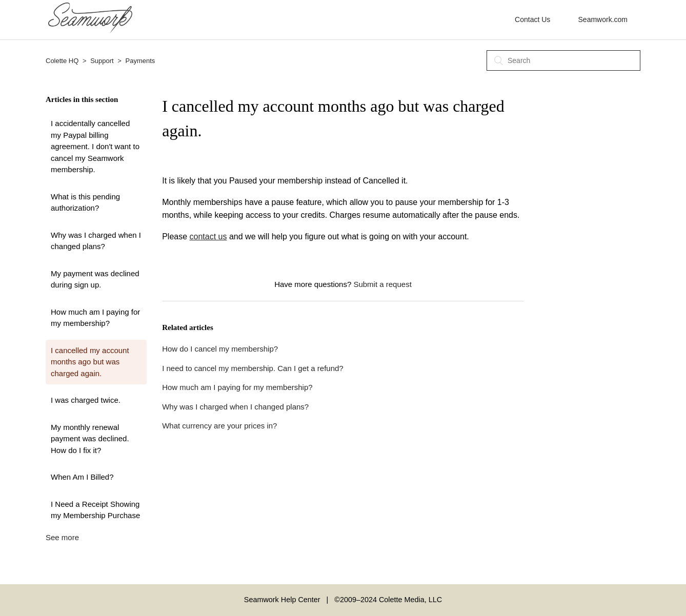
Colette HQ (62, 61)
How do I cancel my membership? (220, 349)
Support (102, 61)
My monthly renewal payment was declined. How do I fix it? (90, 439)
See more (62, 537)
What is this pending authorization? (85, 202)
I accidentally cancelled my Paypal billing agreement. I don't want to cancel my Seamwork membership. (95, 146)
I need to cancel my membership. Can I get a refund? (253, 368)
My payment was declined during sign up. (95, 279)
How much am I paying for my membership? (95, 318)
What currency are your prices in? (219, 426)
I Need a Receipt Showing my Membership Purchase (95, 510)
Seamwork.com (603, 19)
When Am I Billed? (82, 477)
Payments (140, 61)
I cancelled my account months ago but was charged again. (90, 362)
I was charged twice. (86, 400)
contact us (208, 237)
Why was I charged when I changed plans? (96, 241)
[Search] (563, 60)
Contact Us (532, 19)
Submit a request (382, 284)
